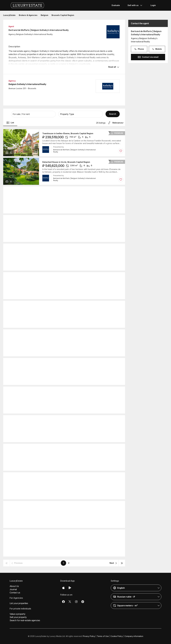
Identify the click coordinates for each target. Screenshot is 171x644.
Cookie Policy (117, 636)
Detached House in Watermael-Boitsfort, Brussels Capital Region (73, 334)
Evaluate (116, 5)
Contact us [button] (15, 593)
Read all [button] (112, 67)
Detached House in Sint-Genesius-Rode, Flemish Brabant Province (74, 191)
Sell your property (18, 617)
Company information (134, 636)
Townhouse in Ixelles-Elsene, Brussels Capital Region (68, 133)
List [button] (10, 123)
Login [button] (153, 5)
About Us (14, 586)
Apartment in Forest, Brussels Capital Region (63, 219)
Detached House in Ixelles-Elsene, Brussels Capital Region (70, 448)
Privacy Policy (89, 636)
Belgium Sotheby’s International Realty (27, 84)
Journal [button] (13, 589)
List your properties (19, 603)
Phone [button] (139, 49)
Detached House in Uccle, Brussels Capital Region (66, 162)
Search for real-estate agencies (25, 620)
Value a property (18, 614)
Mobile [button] (157, 49)
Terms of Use (103, 636)
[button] (33, 114)
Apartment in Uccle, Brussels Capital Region (63, 391)
